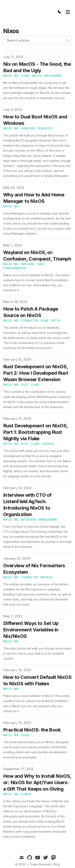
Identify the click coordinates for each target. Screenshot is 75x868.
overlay (48, 444)
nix (16, 76)
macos (37, 76)
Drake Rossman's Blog (45, 864)
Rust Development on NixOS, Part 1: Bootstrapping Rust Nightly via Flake (35, 432)
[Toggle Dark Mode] (60, 11)
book (25, 735)
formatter (30, 321)
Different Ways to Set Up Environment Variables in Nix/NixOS (31, 630)
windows (28, 128)
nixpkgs (47, 577)
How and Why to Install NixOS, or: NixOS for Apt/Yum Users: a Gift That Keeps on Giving (37, 782)
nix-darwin (53, 76)
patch (56, 321)
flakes (26, 794)
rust (25, 385)
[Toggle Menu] (68, 11)
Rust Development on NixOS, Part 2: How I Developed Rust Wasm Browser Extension (36, 373)
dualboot (45, 128)
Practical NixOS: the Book (32, 730)
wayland (28, 264)
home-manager (15, 268)
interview (29, 520)
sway (41, 264)
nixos (7, 76)
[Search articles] (37, 40)
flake (25, 76)
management (48, 520)
